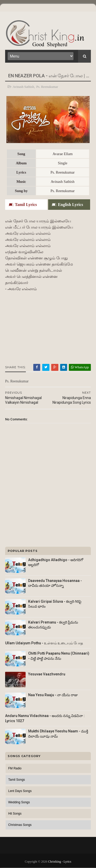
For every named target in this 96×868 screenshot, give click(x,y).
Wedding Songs (19, 802)
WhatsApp (80, 367)
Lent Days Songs (20, 791)
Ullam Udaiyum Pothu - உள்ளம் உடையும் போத (44, 643)
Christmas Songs (20, 825)
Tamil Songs (17, 780)
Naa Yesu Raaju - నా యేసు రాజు (53, 695)
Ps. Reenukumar (47, 87)
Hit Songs (15, 814)
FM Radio (15, 768)
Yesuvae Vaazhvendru (47, 674)
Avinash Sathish (23, 87)
